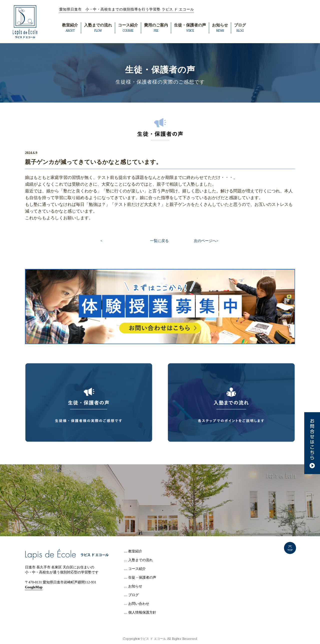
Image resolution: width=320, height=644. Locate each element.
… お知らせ (133, 586)
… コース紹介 (135, 569)
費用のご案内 (156, 28)
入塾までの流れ (98, 28)
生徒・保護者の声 (190, 28)
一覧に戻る (159, 241)
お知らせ (220, 28)
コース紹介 (128, 28)
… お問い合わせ (136, 604)
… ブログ (131, 595)
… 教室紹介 (133, 551)
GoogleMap (34, 587)
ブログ (240, 28)
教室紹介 (70, 28)
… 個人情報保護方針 (140, 612)
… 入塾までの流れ (138, 560)
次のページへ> (206, 241)
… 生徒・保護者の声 (140, 578)
